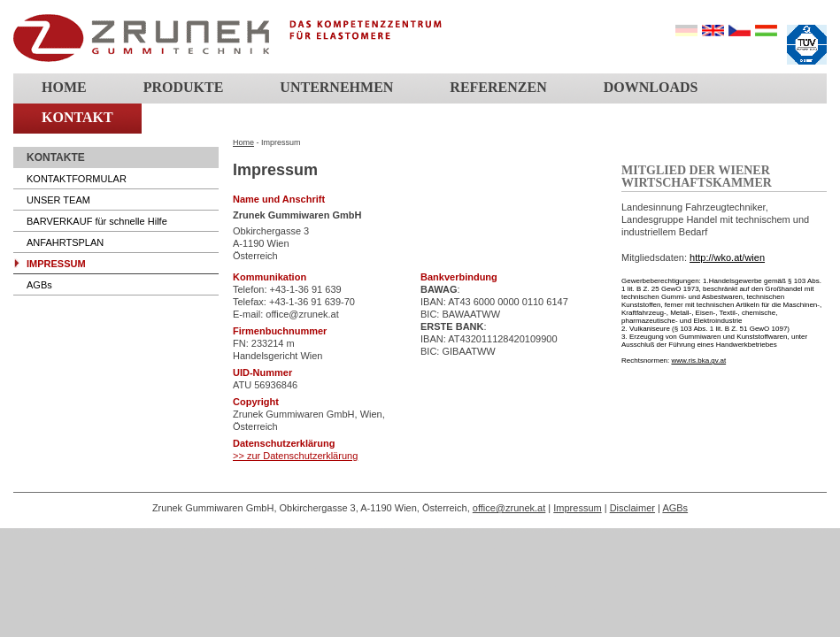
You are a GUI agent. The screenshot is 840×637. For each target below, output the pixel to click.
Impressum (577, 508)
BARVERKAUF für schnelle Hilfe (97, 221)
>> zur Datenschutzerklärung (295, 456)
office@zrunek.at (509, 508)
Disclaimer (632, 508)
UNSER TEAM (58, 200)
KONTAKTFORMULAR (77, 179)
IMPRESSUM (56, 264)
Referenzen (498, 87)
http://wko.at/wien (727, 257)
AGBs (39, 285)
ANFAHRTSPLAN (65, 242)
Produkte (184, 87)
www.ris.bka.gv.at (698, 361)
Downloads (651, 87)
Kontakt (77, 117)
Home (64, 87)
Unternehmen (336, 87)
